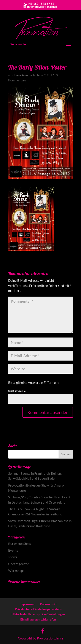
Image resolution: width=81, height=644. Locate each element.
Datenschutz (48, 604)
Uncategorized (19, 564)
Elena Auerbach (24, 75)
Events (13, 550)
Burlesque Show (20, 544)
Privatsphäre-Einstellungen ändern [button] (38, 609)
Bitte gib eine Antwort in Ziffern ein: (34, 383)
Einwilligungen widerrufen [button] (38, 619)
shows (13, 557)
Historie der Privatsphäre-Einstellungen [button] (38, 614)
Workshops (16, 571)
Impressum (27, 604)
